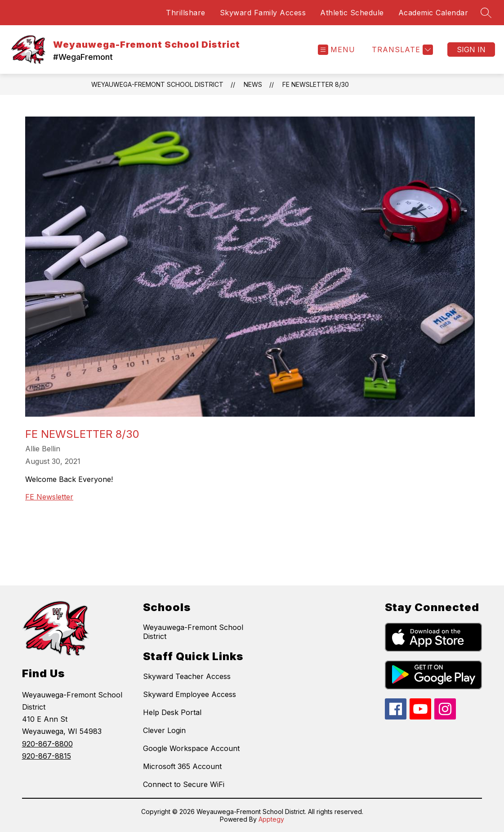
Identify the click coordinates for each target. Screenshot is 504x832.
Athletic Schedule (352, 13)
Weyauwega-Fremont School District (157, 84)
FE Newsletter (49, 497)
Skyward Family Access (263, 13)
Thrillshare (186, 13)
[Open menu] (337, 50)
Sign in (471, 49)
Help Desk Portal (172, 712)
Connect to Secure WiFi (184, 784)
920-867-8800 (47, 744)
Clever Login (164, 730)
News (253, 84)
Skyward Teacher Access (187, 676)
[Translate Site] (401, 50)
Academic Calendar (433, 13)
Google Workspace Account (191, 748)
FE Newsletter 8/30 (316, 84)
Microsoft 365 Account (182, 766)
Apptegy (271, 819)
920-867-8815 (47, 756)
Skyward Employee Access (190, 694)
